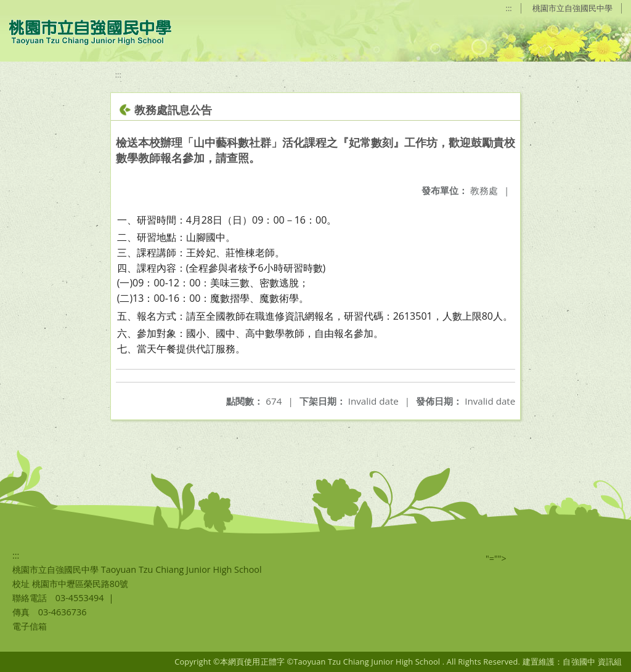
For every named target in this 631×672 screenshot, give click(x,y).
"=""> (496, 558)
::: (509, 8)
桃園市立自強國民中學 (572, 8)
